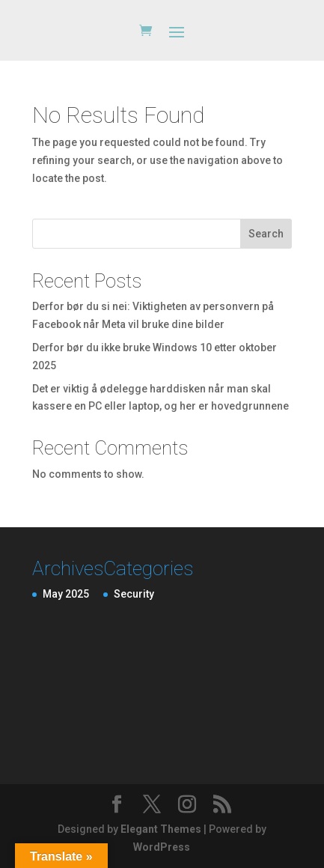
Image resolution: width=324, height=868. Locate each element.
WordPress (162, 847)
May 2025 (66, 594)
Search (266, 234)
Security (134, 594)
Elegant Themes (161, 829)
